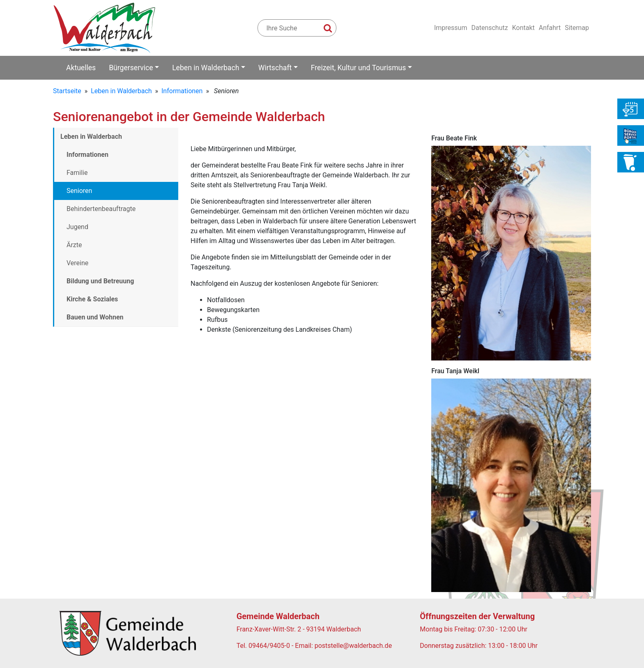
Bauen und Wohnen (95, 317)
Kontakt (523, 28)
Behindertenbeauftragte (101, 209)
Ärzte (74, 245)
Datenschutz (489, 28)
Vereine (77, 263)
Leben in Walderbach (206, 68)
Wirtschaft (275, 68)
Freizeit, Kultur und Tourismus (359, 68)
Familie (77, 173)
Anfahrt (550, 28)
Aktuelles (81, 68)
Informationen (182, 91)
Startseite (67, 91)
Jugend (77, 227)
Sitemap (577, 28)
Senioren (79, 191)
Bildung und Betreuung (100, 281)
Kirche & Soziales (92, 299)
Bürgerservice (131, 68)
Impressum (451, 28)
